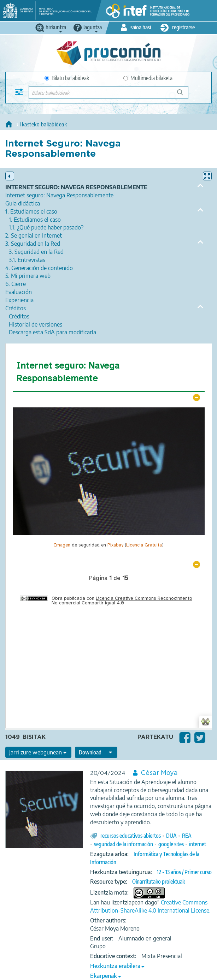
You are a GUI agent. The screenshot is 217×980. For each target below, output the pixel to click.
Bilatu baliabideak (67, 78)
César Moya (159, 773)
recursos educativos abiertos (131, 836)
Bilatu (183, 95)
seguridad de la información (124, 844)
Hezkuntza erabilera (115, 966)
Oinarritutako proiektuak (159, 882)
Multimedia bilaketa (148, 78)
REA (187, 836)
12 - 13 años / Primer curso (184, 872)
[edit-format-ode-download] (96, 752)
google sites (171, 844)
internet (198, 844)
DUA (171, 836)
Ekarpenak (104, 976)
